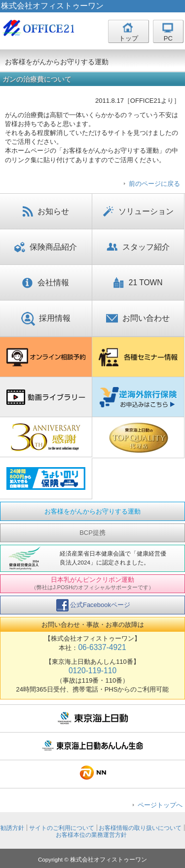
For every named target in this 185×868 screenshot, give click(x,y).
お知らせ (46, 212)
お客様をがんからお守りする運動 (92, 511)
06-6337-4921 (102, 647)
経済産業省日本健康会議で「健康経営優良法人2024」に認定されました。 (113, 558)
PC (168, 38)
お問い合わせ (138, 319)
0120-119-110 (92, 671)
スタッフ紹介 (138, 248)
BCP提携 (92, 533)
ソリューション (138, 212)
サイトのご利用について (62, 828)
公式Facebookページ (93, 605)
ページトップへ (160, 805)
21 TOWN (138, 283)
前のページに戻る (154, 184)
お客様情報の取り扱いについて (140, 828)
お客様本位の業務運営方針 (91, 835)
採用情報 (46, 319)
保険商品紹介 (46, 248)
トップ (129, 38)
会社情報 (46, 283)
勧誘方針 (12, 828)
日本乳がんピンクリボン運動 (92, 583)
